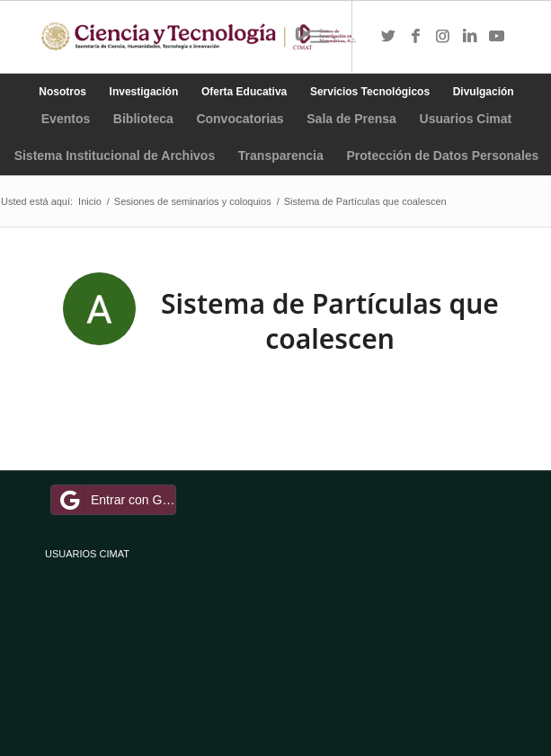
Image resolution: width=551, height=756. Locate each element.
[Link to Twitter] (388, 37)
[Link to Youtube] (496, 37)
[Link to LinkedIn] (469, 37)
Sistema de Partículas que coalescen (330, 321)
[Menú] (320, 37)
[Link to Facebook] (415, 37)
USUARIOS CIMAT (87, 554)
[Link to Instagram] (442, 37)
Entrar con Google (116, 500)
